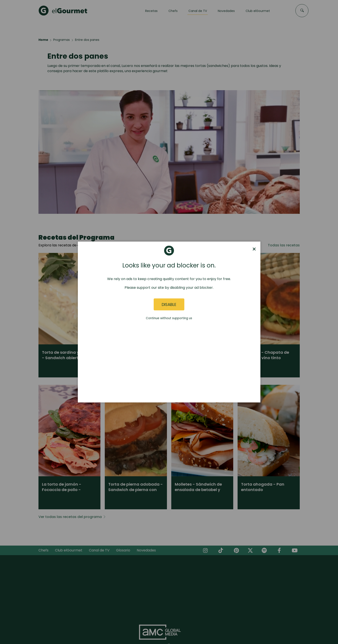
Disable (169, 304)
